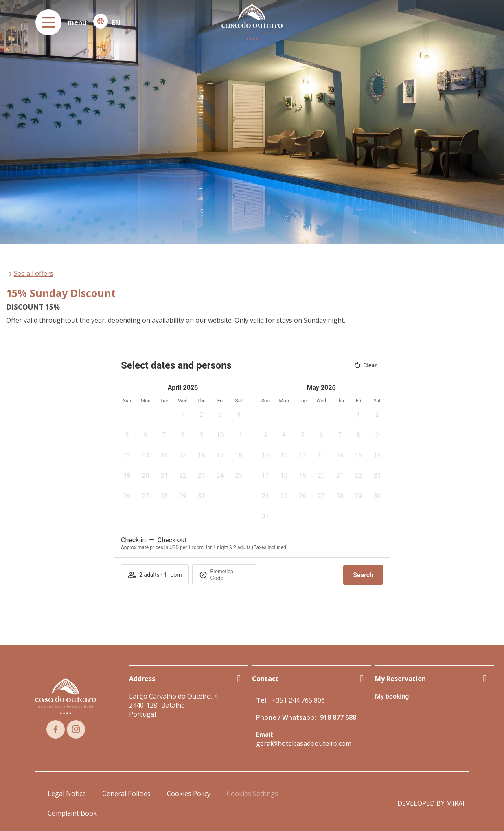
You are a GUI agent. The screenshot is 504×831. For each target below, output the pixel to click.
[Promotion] (230, 578)
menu (77, 22)
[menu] (48, 22)
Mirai (455, 803)
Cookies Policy (189, 794)
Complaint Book (72, 813)
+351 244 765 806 (298, 700)
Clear (365, 365)
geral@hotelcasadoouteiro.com (304, 743)
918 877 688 (338, 717)
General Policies (126, 794)
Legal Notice (67, 794)
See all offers (34, 273)
